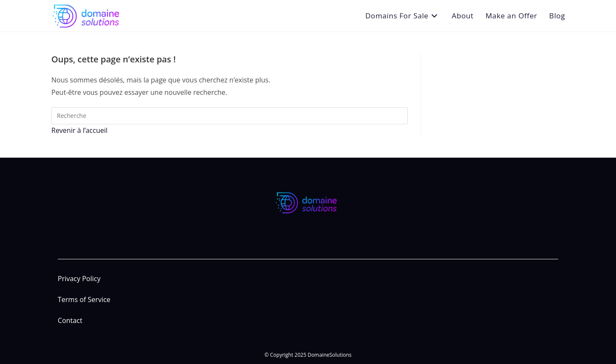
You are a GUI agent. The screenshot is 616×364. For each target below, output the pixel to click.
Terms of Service (84, 299)
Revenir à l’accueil (79, 130)
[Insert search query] (230, 116)
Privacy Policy (79, 279)
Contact (70, 320)
